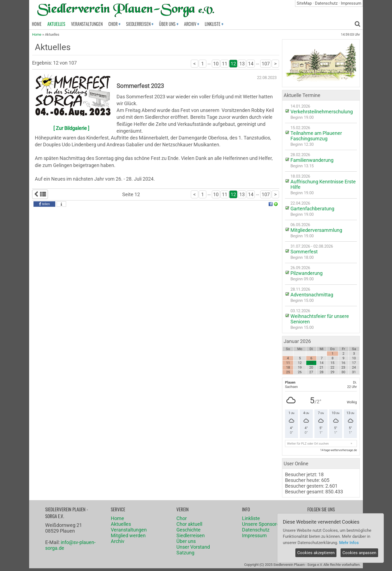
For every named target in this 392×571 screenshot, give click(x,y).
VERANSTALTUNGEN (87, 24)
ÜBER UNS (169, 24)
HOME (37, 24)
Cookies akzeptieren (316, 553)
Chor (182, 518)
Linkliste (251, 518)
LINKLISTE (214, 24)
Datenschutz (326, 3)
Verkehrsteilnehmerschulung (322, 112)
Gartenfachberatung (312, 209)
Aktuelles (121, 524)
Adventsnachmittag (312, 295)
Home (37, 34)
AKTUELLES (56, 24)
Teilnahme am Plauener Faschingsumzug (316, 136)
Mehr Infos (349, 543)
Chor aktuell (189, 524)
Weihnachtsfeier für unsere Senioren (320, 319)
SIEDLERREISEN (140, 24)
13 (242, 64)
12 (233, 64)
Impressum (351, 3)
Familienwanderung (312, 160)
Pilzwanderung (307, 273)
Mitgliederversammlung (316, 230)
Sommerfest (304, 252)
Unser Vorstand (193, 547)
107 (266, 64)
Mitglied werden (128, 535)
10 (216, 64)
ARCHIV (192, 24)
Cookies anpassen (359, 553)
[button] (44, 204)
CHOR (114, 24)
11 (225, 64)
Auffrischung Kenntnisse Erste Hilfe (323, 184)
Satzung (185, 553)
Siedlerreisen (191, 535)
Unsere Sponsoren (262, 524)
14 (251, 64)
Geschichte (189, 530)
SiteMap (304, 3)
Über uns (186, 541)
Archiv (118, 541)
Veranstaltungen (129, 530)
